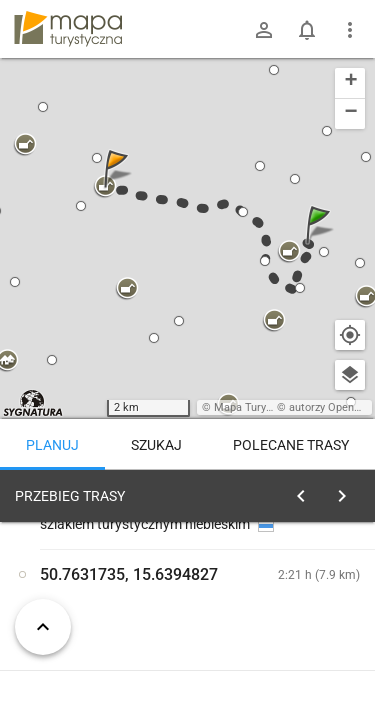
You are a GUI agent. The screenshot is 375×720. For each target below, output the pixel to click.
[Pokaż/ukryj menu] (350, 30)
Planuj (52, 445)
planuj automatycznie (301, 621)
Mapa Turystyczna (259, 407)
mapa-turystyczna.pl (68, 29)
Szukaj (156, 445)
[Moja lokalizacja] (350, 335)
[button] (321, 244)
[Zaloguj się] (264, 30)
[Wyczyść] (348, 491)
